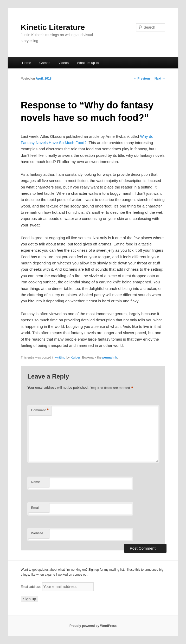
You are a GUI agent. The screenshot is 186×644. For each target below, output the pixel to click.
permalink (110, 357)
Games (45, 63)
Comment (40, 410)
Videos (64, 63)
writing (60, 357)
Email (35, 508)
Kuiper (75, 357)
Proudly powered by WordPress (93, 626)
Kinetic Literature (53, 27)
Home (27, 63)
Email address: (32, 587)
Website (37, 533)
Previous (142, 79)
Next (160, 79)
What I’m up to (88, 63)
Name (36, 482)
